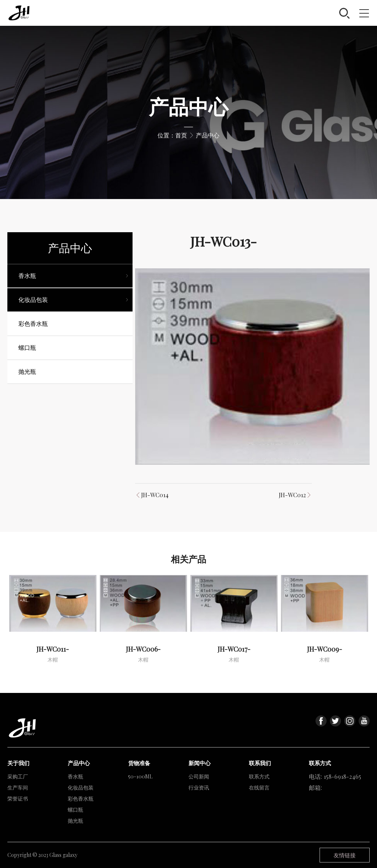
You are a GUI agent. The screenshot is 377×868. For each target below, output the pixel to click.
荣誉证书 (18, 799)
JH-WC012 (292, 495)
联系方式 (259, 776)
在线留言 (259, 787)
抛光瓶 (75, 821)
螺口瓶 (75, 810)
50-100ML (140, 776)
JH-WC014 (155, 495)
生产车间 (18, 787)
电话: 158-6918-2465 (335, 776)
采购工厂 (18, 776)
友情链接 (345, 855)
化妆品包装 (81, 787)
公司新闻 (199, 776)
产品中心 (208, 135)
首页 (181, 135)
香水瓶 (75, 776)
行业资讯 (199, 787)
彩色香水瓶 (81, 799)
